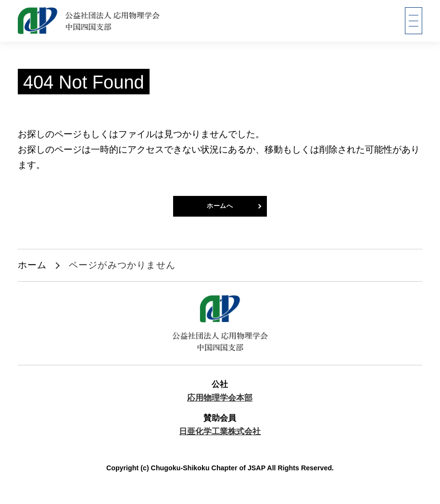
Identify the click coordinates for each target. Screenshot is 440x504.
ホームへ (220, 209)
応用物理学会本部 (220, 404)
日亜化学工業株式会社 (220, 437)
